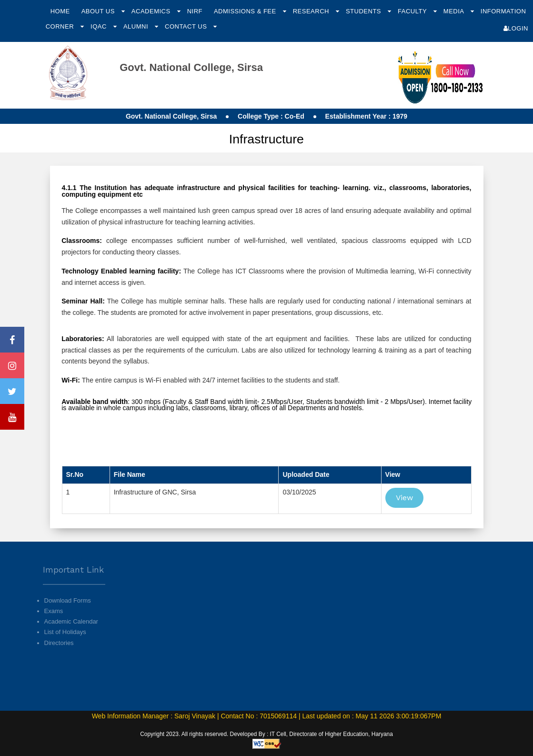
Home (60, 11)
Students (364, 11)
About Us (99, 11)
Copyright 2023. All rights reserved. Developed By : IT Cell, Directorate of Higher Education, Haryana (266, 734)
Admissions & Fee (246, 11)
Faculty (413, 11)
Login (516, 28)
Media (455, 11)
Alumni (137, 26)
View (404, 498)
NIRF (195, 11)
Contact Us (187, 26)
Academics (152, 11)
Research (312, 11)
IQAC (100, 26)
